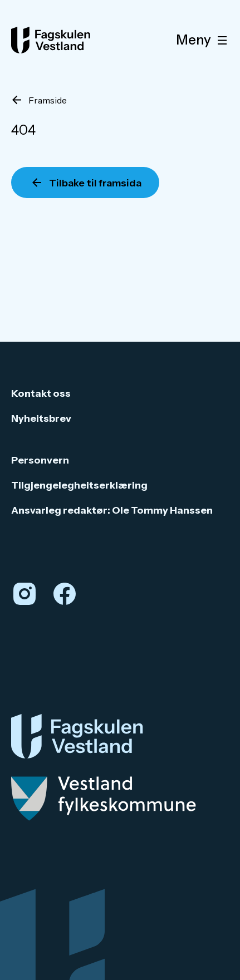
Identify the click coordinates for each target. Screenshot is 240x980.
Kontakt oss (41, 393)
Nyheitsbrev (41, 418)
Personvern (40, 460)
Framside (48, 100)
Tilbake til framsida (95, 183)
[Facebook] (65, 594)
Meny (204, 40)
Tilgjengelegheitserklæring (79, 485)
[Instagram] (25, 594)
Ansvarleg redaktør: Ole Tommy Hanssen (112, 510)
